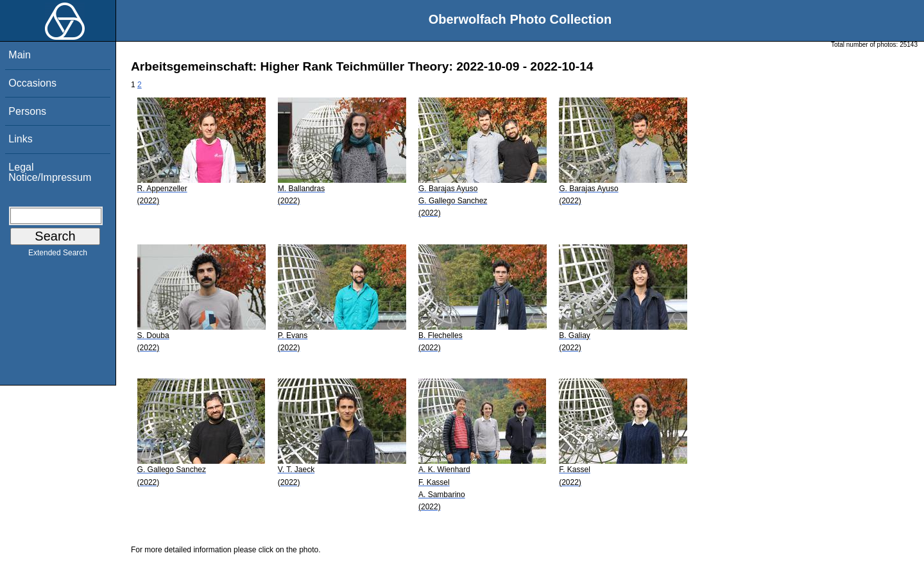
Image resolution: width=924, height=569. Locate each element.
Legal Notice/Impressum (50, 172)
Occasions (32, 83)
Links (20, 139)
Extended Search (58, 255)
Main (20, 55)
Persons (27, 111)
